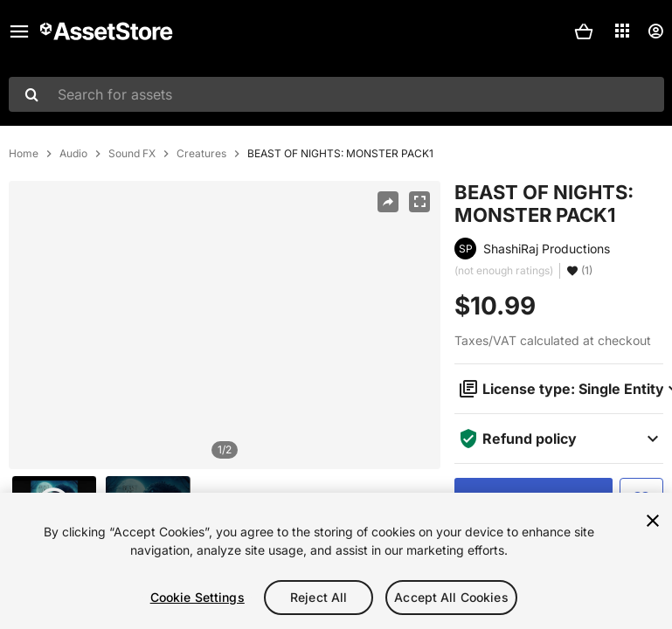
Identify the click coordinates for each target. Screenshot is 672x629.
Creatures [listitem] (201, 154)
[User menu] (655, 31)
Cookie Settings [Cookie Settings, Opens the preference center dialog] (197, 597)
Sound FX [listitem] (132, 154)
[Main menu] (19, 31)
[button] (584, 31)
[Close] (653, 521)
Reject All (319, 597)
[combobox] (336, 94)
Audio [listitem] (73, 154)
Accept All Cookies (451, 597)
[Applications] (622, 31)
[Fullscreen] (419, 202)
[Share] (388, 202)
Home (24, 154)
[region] (225, 325)
